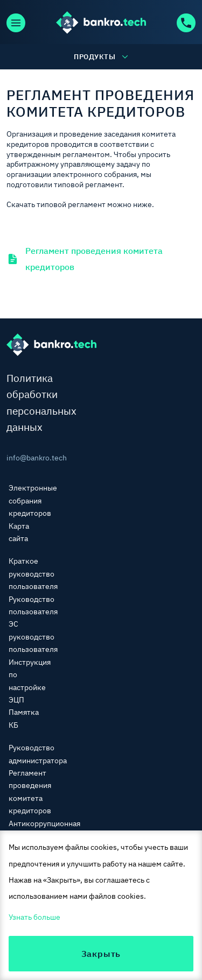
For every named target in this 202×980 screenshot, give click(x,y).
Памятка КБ (24, 718)
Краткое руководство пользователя (33, 574)
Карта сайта (19, 532)
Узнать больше (34, 917)
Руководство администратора (38, 754)
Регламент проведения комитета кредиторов (85, 259)
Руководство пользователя (33, 605)
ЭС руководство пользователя (33, 637)
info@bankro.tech (25, 458)
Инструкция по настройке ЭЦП (30, 681)
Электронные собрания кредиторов (33, 500)
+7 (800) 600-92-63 (186, 23)
